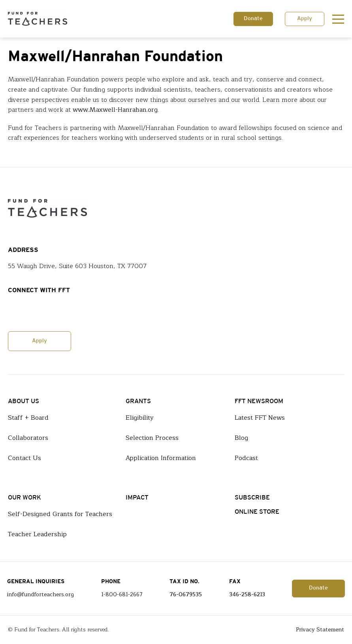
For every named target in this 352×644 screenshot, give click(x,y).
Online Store (257, 512)
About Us (24, 401)
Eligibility (140, 418)
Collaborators (28, 438)
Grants (138, 401)
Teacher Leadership (37, 534)
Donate (253, 19)
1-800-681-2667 (122, 595)
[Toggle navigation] (338, 19)
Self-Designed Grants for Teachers (60, 514)
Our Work (24, 498)
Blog (241, 438)
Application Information (161, 458)
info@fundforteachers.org (40, 595)
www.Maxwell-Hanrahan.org (115, 110)
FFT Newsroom (259, 401)
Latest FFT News (260, 418)
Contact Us (24, 458)
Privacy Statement (320, 630)
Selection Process (152, 438)
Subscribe (252, 498)
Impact (137, 498)
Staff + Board (28, 418)
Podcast (246, 458)
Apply (305, 19)
